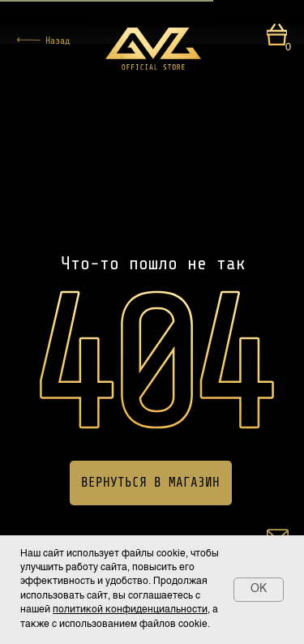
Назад (58, 41)
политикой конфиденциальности (130, 610)
